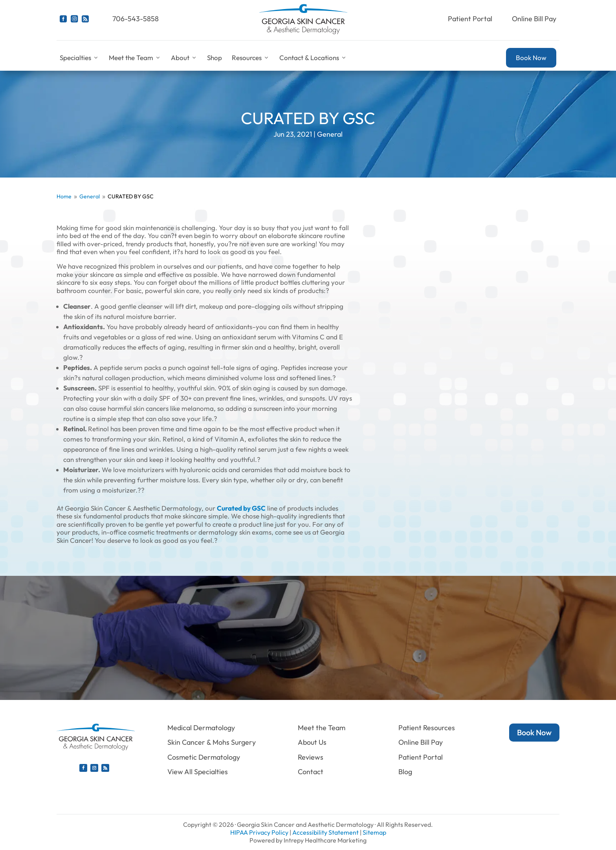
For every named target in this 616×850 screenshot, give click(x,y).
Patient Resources (427, 728)
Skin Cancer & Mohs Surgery (212, 742)
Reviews (311, 757)
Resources (251, 58)
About (184, 58)
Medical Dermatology (201, 728)
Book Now (531, 58)
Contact (311, 772)
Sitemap (374, 832)
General (330, 134)
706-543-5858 (136, 19)
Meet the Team (135, 58)
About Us (312, 742)
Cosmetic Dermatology (204, 757)
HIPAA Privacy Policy (259, 832)
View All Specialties (198, 772)
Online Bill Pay (534, 19)
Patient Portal (470, 19)
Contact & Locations (313, 58)
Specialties (79, 58)
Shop (214, 58)
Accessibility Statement (325, 832)
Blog (405, 772)
